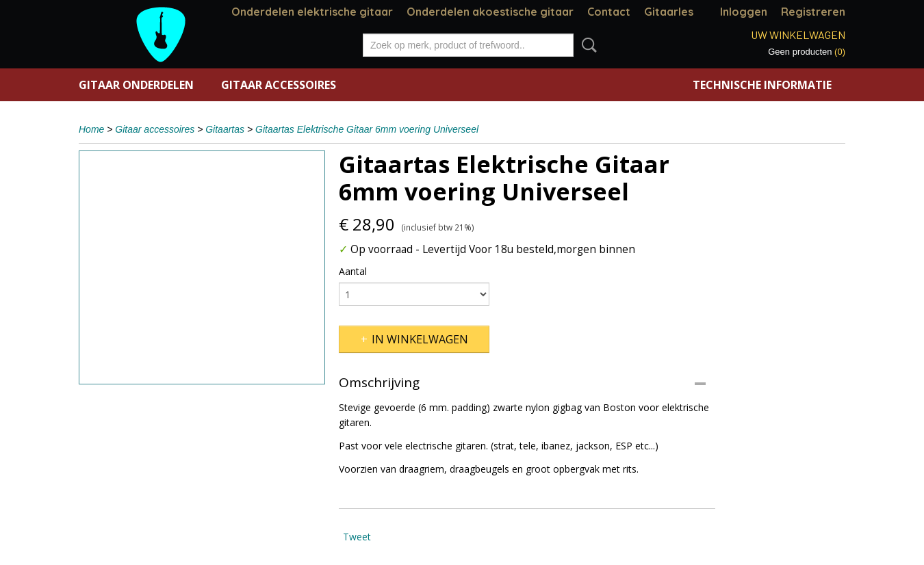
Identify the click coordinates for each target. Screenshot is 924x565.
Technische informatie (762, 85)
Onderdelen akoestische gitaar (490, 12)
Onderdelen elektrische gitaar (312, 12)
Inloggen (744, 12)
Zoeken (587, 45)
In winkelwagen (420, 339)
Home (91, 129)
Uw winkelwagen (798, 35)
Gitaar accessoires (279, 85)
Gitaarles (669, 12)
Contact (609, 12)
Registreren (813, 12)
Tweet (357, 537)
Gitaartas (225, 129)
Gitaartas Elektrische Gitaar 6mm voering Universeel (367, 129)
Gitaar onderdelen (136, 85)
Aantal (353, 271)
